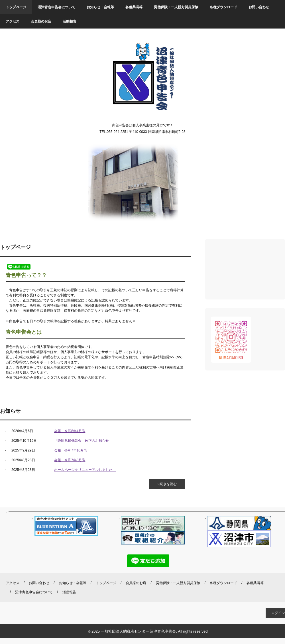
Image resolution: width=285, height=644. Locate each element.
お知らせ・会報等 (100, 7)
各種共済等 (134, 7)
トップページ (16, 7)
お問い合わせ (259, 7)
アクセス (13, 21)
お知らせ (10, 411)
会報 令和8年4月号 (70, 431)
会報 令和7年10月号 (71, 450)
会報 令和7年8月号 (70, 460)
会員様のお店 (41, 21)
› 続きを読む (167, 484)
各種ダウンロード (223, 7)
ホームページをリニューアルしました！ (85, 470)
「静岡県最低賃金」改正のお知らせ (82, 441)
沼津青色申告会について (56, 7)
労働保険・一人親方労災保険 (176, 7)
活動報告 (70, 21)
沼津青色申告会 (143, 77)
